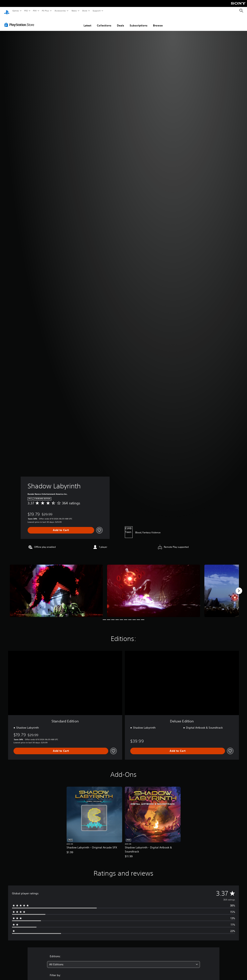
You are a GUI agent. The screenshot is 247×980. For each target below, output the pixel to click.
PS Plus (46, 11)
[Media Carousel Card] (56, 587)
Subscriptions (139, 22)
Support (96, 11)
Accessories (60, 11)
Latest (87, 22)
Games (15, 11)
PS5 (26, 11)
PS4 (35, 11)
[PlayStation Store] (20, 21)
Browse (158, 22)
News (74, 11)
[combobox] (124, 961)
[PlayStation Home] (7, 11)
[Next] (239, 587)
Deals (121, 22)
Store (85, 11)
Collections (104, 22)
